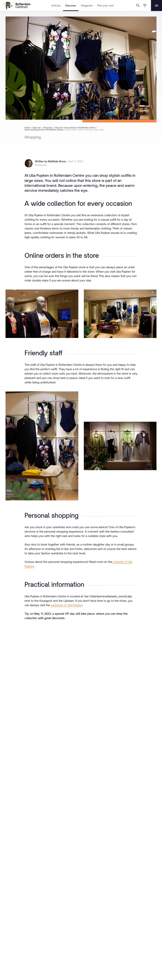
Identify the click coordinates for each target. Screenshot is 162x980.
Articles (56, 6)
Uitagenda (87, 6)
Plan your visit (105, 6)
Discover (71, 6)
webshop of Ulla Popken (67, 605)
